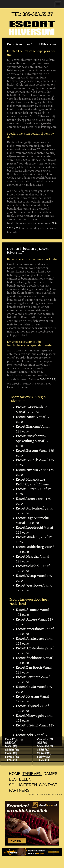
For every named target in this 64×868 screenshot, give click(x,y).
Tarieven (32, 774)
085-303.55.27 (38, 14)
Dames (50, 774)
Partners (19, 790)
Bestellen (20, 779)
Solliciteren (23, 785)
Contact (48, 785)
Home (15, 774)
